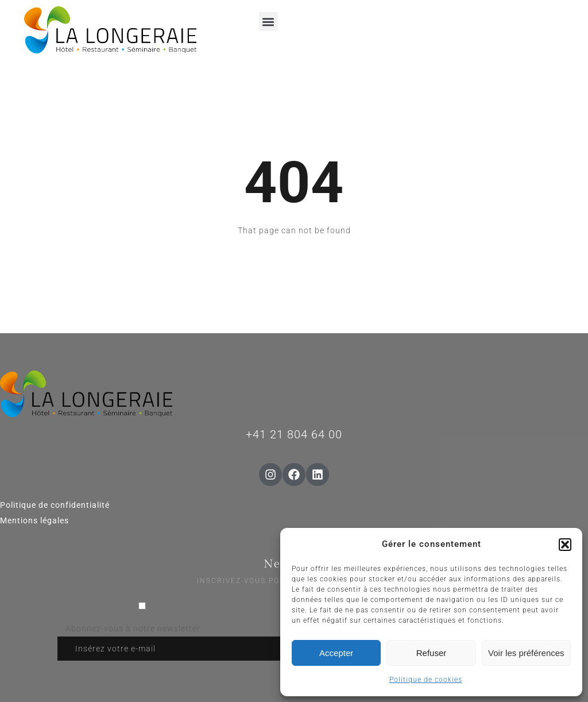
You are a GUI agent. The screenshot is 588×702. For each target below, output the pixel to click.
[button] (565, 545)
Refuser (432, 653)
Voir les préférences (526, 653)
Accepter (336, 653)
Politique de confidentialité (55, 505)
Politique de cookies (426, 680)
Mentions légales (34, 520)
